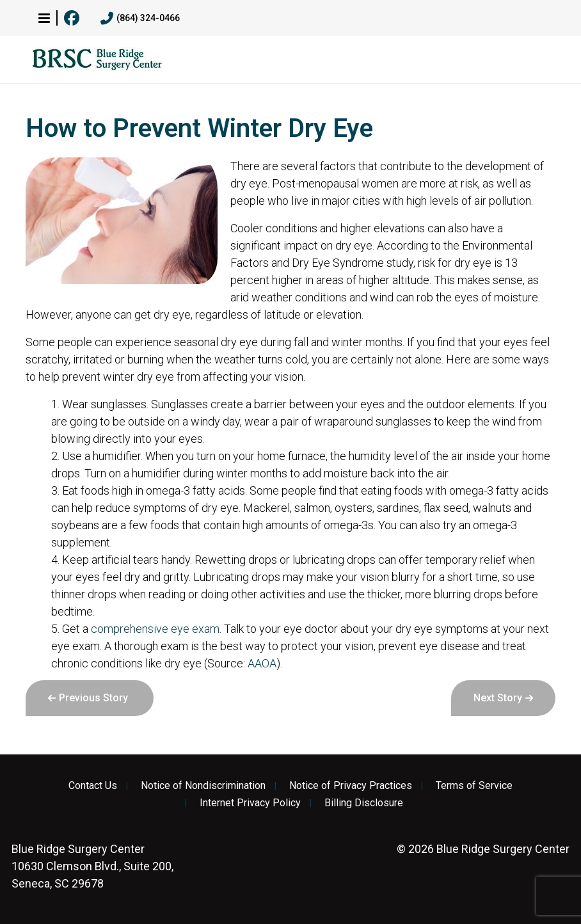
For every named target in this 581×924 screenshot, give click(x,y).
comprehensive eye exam (155, 629)
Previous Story (93, 698)
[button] (44, 18)
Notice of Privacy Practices (351, 786)
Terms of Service (474, 786)
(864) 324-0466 (140, 19)
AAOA (262, 663)
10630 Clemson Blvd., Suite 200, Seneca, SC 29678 (92, 866)
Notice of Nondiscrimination (203, 786)
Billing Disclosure (364, 803)
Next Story (498, 698)
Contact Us (93, 786)
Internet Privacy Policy (250, 803)
